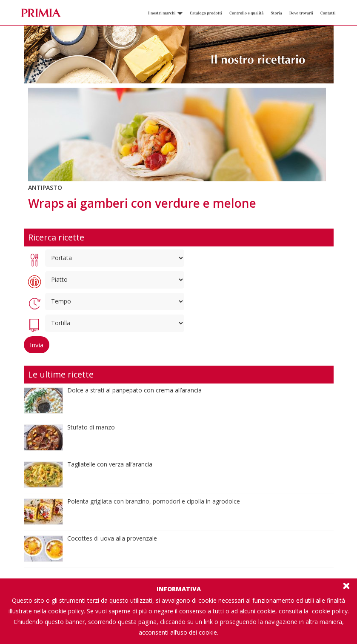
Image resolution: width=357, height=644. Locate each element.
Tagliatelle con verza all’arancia (110, 464)
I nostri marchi (165, 13)
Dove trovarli (301, 13)
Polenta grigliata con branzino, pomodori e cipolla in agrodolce (154, 501)
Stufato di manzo (91, 427)
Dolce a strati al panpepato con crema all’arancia (134, 390)
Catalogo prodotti (206, 13)
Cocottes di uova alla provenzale (112, 538)
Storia (276, 13)
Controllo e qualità (246, 13)
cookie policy (330, 611)
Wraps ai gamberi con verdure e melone (142, 203)
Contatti (328, 13)
